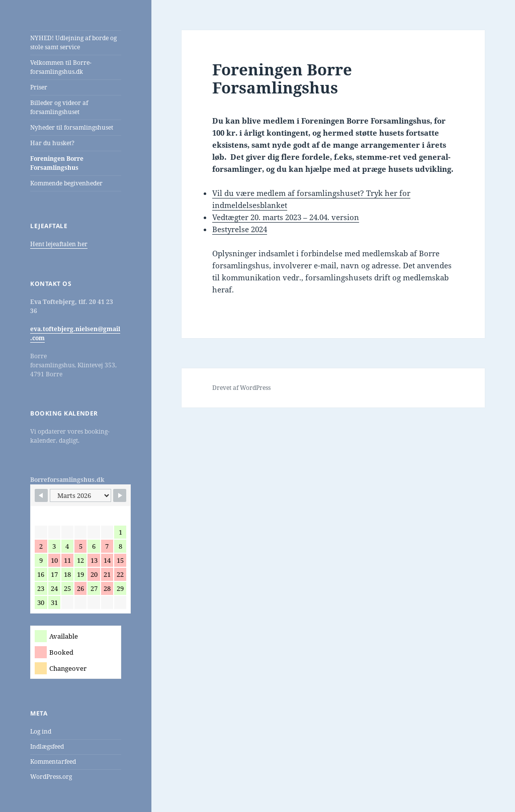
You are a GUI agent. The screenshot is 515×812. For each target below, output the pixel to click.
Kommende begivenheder (66, 183)
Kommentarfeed (53, 762)
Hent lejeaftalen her (59, 244)
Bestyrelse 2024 (240, 229)
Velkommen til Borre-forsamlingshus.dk (61, 67)
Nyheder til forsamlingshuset (72, 127)
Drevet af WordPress (241, 388)
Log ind (41, 731)
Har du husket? (52, 143)
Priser (39, 87)
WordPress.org (51, 777)
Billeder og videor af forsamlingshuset (59, 107)
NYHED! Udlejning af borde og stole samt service (73, 42)
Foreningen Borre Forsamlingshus (57, 163)
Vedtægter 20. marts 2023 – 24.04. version (286, 217)
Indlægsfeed (47, 746)
